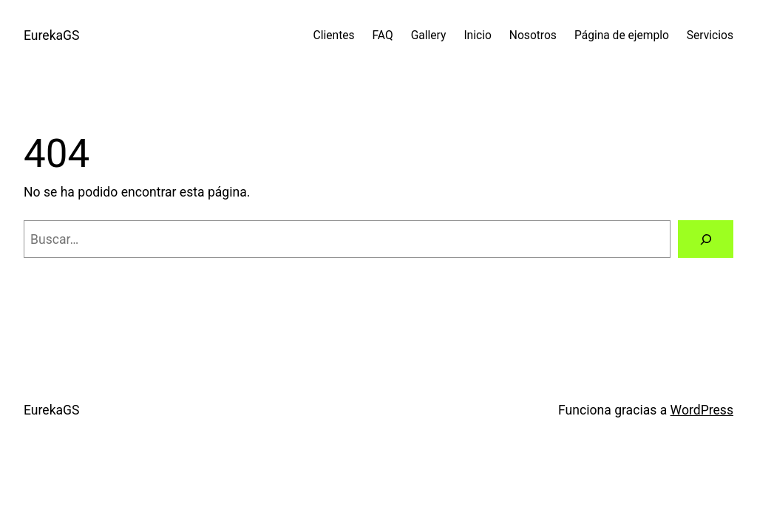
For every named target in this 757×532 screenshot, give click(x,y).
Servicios (710, 35)
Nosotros (533, 35)
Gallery (429, 35)
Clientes (334, 35)
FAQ (383, 35)
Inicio (477, 35)
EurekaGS (52, 35)
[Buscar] (706, 239)
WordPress (702, 410)
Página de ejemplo (622, 35)
